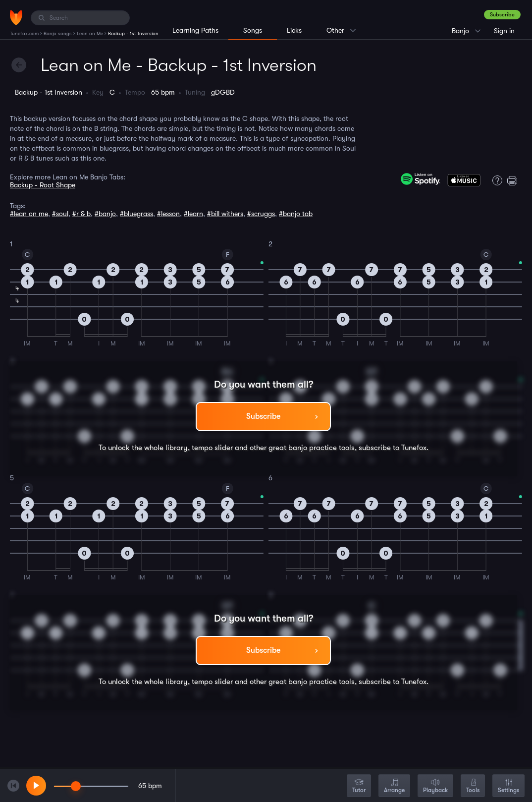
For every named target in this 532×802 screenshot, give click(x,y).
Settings (508, 786)
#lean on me (29, 214)
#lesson (168, 214)
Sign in (504, 31)
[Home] (16, 17)
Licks (294, 30)
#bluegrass (136, 214)
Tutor (359, 786)
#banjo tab (296, 214)
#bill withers (225, 214)
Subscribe (502, 15)
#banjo (105, 214)
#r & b (81, 214)
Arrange (394, 786)
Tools (473, 786)
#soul (60, 214)
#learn (193, 214)
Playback (435, 786)
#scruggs (261, 214)
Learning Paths (195, 30)
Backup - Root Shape (43, 185)
